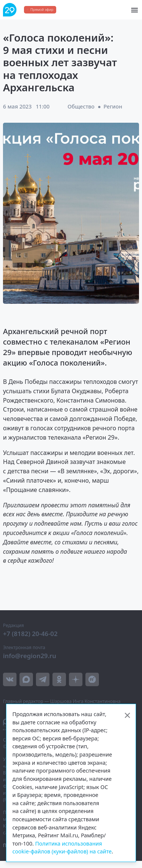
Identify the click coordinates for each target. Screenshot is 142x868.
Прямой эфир (42, 10)
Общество (81, 106)
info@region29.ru (30, 656)
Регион (113, 106)
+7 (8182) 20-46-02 (30, 634)
